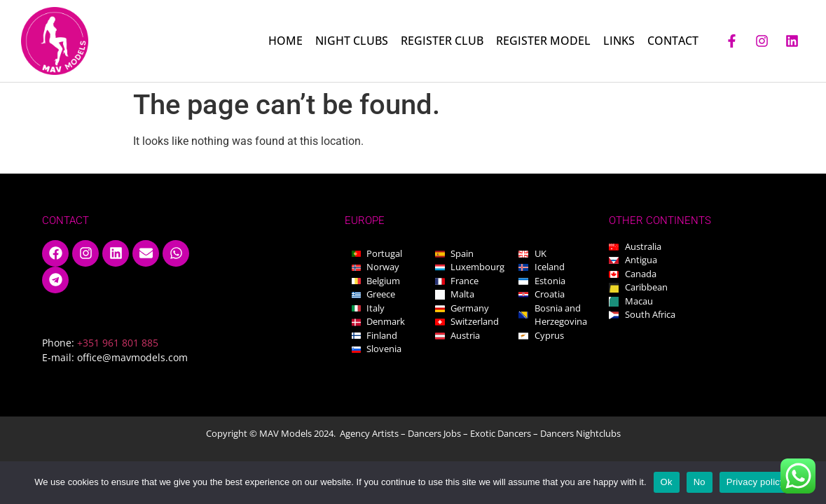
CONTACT (673, 41)
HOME (285, 41)
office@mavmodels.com (132, 357)
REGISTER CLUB (442, 41)
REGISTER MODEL (543, 41)
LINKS (619, 41)
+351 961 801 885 (118, 343)
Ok (667, 482)
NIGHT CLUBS (352, 41)
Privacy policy (756, 482)
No (700, 482)
